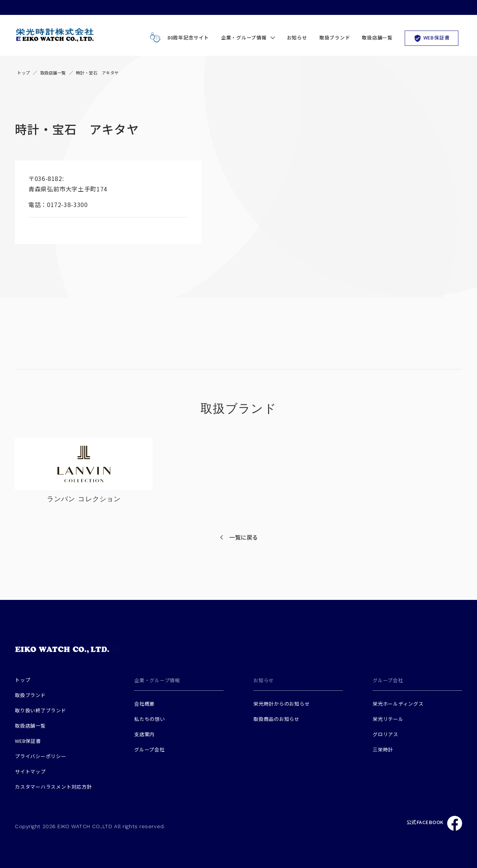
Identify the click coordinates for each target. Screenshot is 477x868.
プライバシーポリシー (41, 756)
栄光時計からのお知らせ (282, 704)
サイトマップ (30, 771)
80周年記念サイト (178, 38)
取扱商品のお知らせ (277, 719)
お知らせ (297, 37)
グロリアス (386, 734)
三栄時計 (383, 749)
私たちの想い (150, 719)
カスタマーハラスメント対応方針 (53, 787)
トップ (23, 73)
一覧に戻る (244, 537)
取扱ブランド (335, 37)
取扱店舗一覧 (377, 37)
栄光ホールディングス (398, 704)
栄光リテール (388, 719)
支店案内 (144, 734)
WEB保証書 (432, 38)
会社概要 (144, 704)
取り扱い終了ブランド (41, 710)
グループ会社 (149, 749)
